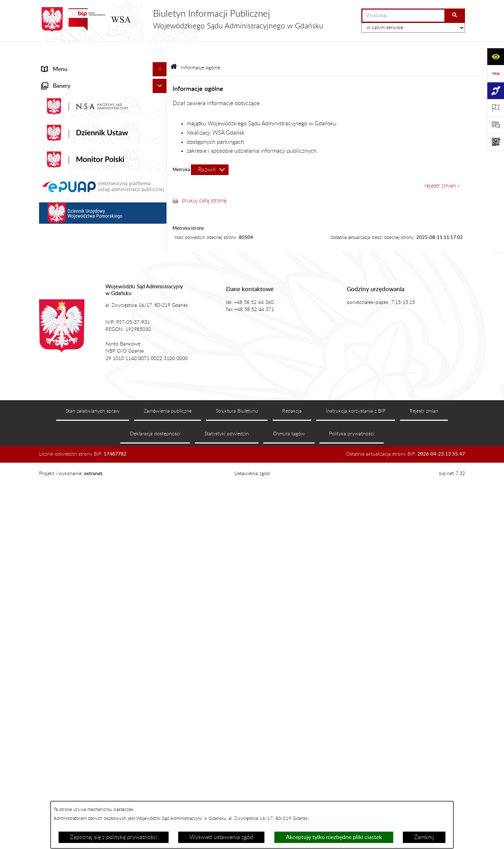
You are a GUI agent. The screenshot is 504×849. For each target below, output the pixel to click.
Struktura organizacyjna (71, 254)
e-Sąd (49, 282)
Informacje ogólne (64, 80)
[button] (161, 80)
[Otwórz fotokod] (495, 142)
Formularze (56, 472)
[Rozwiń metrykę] (210, 151)
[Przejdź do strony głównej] (181, 20)
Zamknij (424, 837)
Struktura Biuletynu (237, 794)
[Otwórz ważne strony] (495, 108)
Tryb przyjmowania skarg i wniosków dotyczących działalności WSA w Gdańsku (94, 352)
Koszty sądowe (60, 239)
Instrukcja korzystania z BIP (356, 794)
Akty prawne (57, 225)
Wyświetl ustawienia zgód (221, 837)
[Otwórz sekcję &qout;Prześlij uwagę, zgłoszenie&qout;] (495, 125)
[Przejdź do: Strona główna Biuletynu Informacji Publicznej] (174, 50)
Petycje (51, 310)
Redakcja (292, 794)
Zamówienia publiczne (168, 794)
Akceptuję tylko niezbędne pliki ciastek (334, 837)
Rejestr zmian (424, 794)
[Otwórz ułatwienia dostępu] (495, 56)
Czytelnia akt (58, 296)
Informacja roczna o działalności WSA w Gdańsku (91, 329)
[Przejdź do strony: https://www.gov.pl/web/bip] (495, 74)
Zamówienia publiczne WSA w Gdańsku (91, 407)
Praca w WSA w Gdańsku (73, 435)
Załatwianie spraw (64, 268)
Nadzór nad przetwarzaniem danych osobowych (86, 374)
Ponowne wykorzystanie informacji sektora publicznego (94, 454)
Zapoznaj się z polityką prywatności (114, 837)
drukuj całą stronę (204, 182)
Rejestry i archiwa (64, 393)
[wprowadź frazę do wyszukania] (403, 16)
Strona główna (60, 65)
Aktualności (56, 211)
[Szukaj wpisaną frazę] (455, 16)
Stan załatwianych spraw (93, 794)
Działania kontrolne (66, 421)
